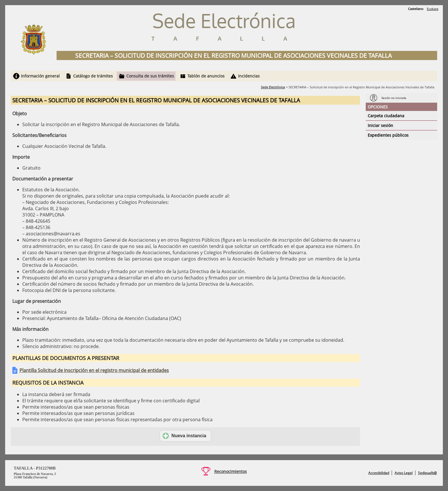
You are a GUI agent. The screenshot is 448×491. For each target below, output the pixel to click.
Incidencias (249, 76)
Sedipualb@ (427, 473)
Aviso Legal (404, 473)
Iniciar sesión (380, 125)
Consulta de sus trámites (150, 76)
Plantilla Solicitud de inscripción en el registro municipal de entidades (94, 370)
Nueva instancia (184, 436)
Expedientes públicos (388, 135)
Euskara (433, 9)
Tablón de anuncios (206, 76)
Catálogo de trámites (93, 76)
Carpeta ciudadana (386, 116)
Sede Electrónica (273, 87)
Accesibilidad (379, 473)
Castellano (416, 9)
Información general (40, 76)
